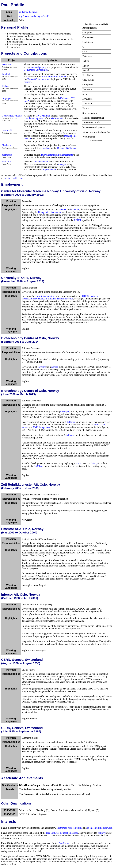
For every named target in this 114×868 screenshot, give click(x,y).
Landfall (6, 74)
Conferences (88, 37)
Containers (88, 42)
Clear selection (96, 141)
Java (85, 94)
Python (86, 108)
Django (86, 66)
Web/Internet (89, 137)
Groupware (88, 85)
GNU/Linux (88, 80)
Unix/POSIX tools (91, 122)
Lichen (5, 86)
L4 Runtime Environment (36, 70)
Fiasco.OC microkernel (38, 79)
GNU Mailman (43, 116)
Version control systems (94, 127)
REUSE (78, 220)
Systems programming (93, 118)
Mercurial (87, 104)
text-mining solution (45, 296)
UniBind (75, 210)
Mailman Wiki (58, 118)
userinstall (7, 130)
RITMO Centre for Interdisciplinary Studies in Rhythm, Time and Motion (60, 297)
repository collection (13, 178)
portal (78, 463)
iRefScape (70, 435)
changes (62, 164)
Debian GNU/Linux (66, 148)
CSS (85, 51)
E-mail (86, 70)
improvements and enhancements (57, 155)
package (47, 148)
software (42, 367)
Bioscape (64, 412)
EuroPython (64, 843)
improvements (49, 170)
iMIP (26, 101)
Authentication (90, 28)
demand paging (38, 67)
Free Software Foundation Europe (62, 833)
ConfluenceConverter (12, 116)
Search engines (90, 113)
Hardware (87, 89)
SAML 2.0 (39, 466)
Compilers (88, 32)
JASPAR (62, 210)
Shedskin (6, 145)
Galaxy (94, 463)
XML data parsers (41, 427)
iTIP (73, 98)
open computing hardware (100, 828)
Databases (87, 56)
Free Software (89, 75)
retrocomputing (75, 828)
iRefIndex (71, 422)
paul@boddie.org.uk (28, 12)
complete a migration (34, 118)
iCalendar (65, 98)
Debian (86, 61)
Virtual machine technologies (96, 132)
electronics (62, 828)
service (55, 367)
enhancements (41, 162)
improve (102, 833)
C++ (85, 47)
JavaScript (88, 99)
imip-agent (7, 98)
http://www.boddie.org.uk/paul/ (34, 16)
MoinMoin (7, 155)
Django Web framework (50, 212)
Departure (7, 64)
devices (27, 82)
